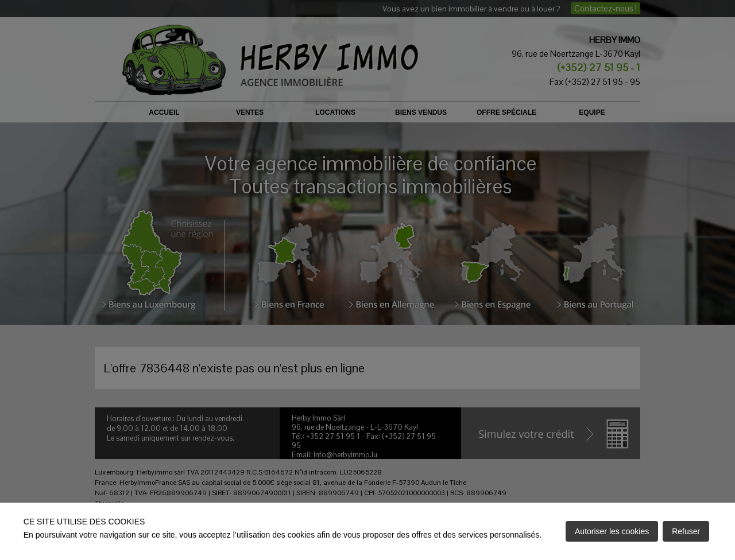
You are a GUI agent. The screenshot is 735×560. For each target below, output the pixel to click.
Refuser (686, 531)
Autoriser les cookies (612, 531)
